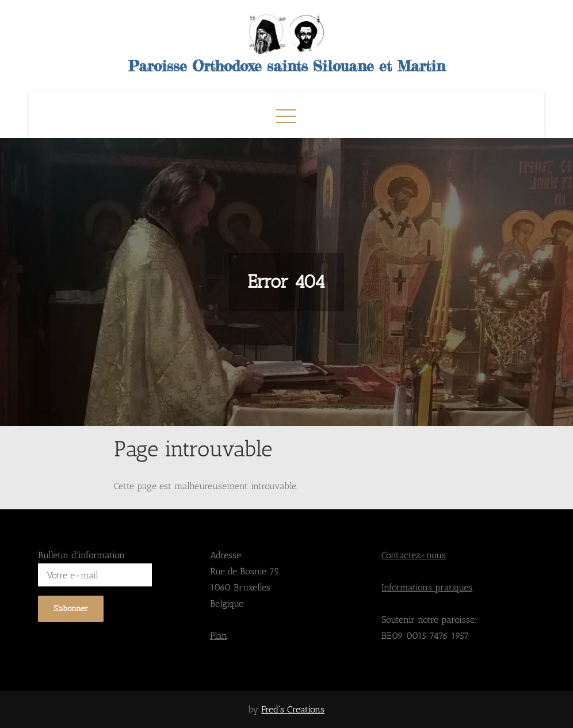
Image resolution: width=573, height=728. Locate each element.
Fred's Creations (293, 709)
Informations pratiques (427, 587)
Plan (219, 636)
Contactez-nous (414, 555)
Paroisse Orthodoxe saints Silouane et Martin (287, 66)
